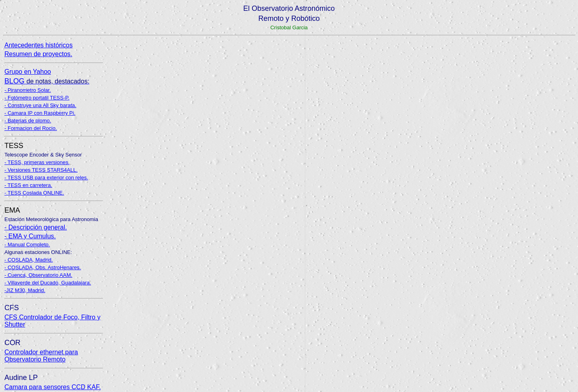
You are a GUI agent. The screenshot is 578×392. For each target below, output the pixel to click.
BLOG (47, 81)
